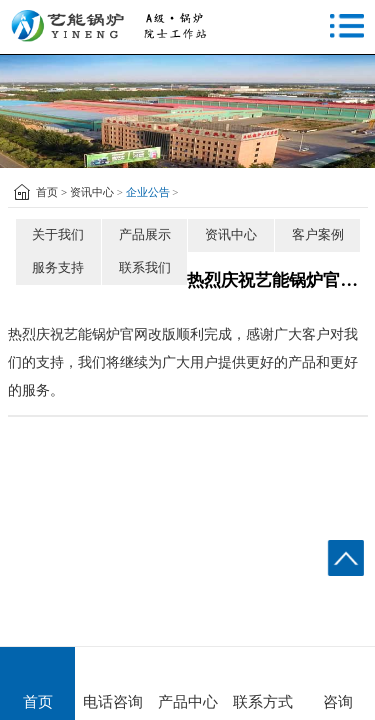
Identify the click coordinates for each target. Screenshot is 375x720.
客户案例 (318, 234)
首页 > (51, 192)
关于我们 (58, 234)
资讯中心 (92, 192)
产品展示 (145, 234)
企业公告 (148, 192)
